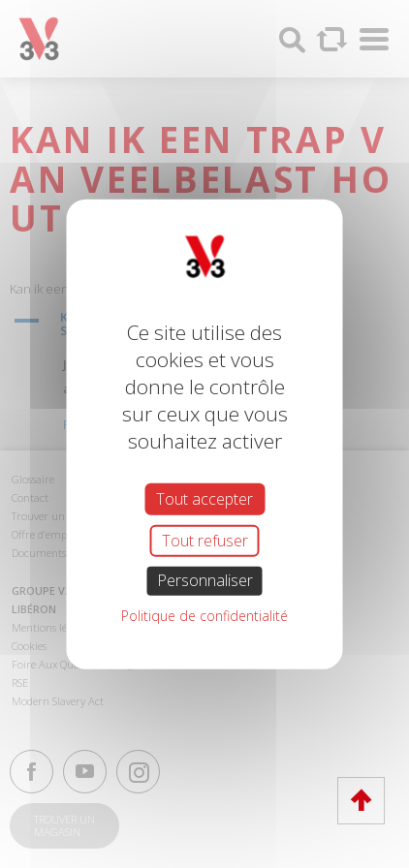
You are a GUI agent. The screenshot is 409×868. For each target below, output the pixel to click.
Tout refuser (205, 541)
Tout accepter (204, 499)
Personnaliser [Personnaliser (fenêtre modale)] (205, 580)
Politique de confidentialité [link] (204, 615)
